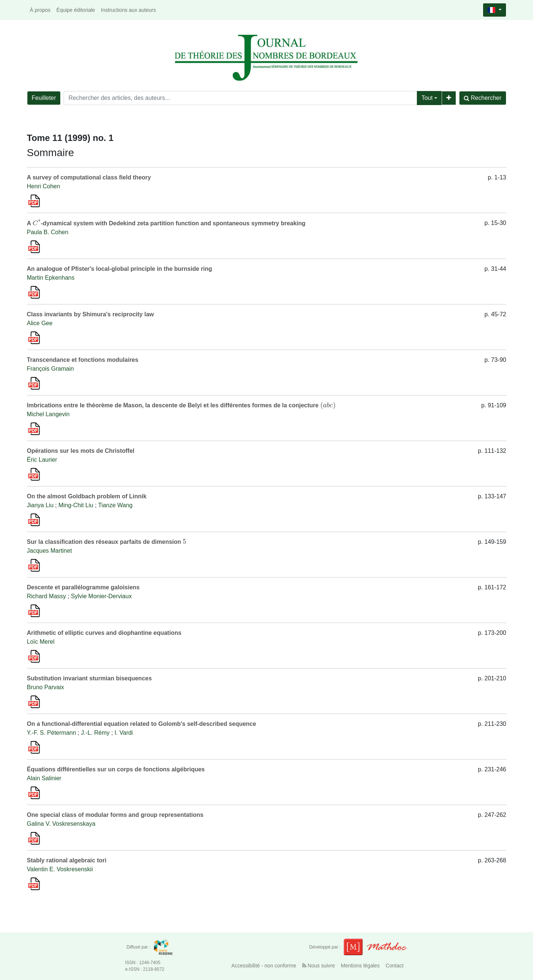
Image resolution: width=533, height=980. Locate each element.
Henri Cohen (44, 186)
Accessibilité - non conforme (264, 966)
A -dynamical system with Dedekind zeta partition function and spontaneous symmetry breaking (166, 223)
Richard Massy (47, 596)
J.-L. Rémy (95, 733)
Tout (427, 98)
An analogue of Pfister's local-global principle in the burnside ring (120, 269)
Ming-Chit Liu (76, 505)
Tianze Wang (115, 505)
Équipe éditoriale (76, 10)
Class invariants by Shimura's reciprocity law (91, 314)
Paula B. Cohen (48, 232)
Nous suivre (319, 966)
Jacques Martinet (50, 551)
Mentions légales (360, 966)
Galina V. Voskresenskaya (61, 824)
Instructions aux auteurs (129, 10)
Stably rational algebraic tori (67, 860)
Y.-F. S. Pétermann (52, 733)
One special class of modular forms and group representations (115, 815)
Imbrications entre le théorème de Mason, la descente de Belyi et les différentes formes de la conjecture (181, 405)
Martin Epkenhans (51, 278)
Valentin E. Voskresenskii (60, 869)
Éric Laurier (42, 460)
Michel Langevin (48, 414)
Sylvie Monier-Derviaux (102, 596)
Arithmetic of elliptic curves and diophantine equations (104, 633)
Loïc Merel (41, 642)
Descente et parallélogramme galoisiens (83, 587)
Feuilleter (44, 98)
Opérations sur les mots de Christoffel (81, 451)
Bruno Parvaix (46, 687)
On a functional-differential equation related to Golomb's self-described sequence (142, 724)
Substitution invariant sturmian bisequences (90, 678)
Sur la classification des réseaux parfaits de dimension (107, 542)
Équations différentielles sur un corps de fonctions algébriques (116, 769)
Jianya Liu (40, 505)
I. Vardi (124, 733)
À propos (40, 10)
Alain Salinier (44, 778)
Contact (395, 966)
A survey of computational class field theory (89, 177)
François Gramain (50, 369)
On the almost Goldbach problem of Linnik (87, 496)
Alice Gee (40, 323)
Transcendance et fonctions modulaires (83, 360)
